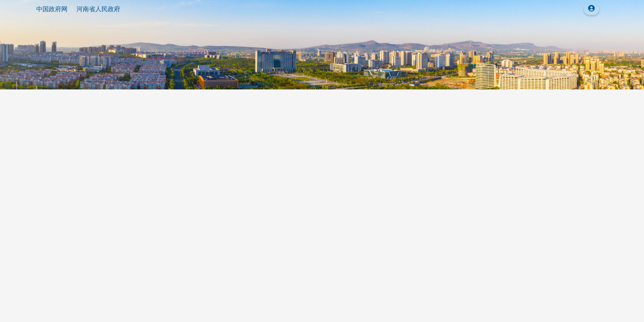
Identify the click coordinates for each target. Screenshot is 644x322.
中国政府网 (52, 9)
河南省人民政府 (98, 9)
